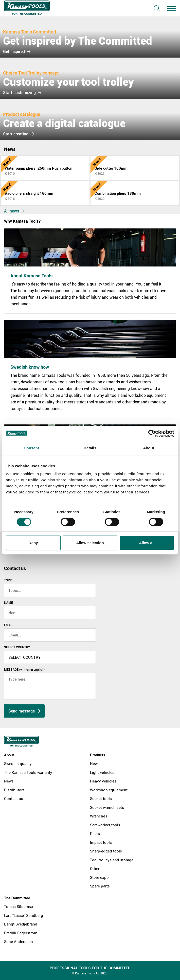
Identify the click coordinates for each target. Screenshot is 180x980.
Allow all (147, 543)
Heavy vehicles (103, 781)
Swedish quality (18, 763)
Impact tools (101, 842)
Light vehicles (102, 772)
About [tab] (149, 448)
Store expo (99, 877)
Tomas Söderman (19, 906)
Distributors (14, 790)
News (9, 781)
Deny (33, 543)
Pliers (95, 833)
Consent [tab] (31, 448)
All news (14, 211)
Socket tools (101, 798)
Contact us (14, 798)
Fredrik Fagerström (21, 933)
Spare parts (100, 886)
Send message (24, 711)
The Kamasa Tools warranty (28, 772)
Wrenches (99, 816)
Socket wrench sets (107, 807)
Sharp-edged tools (106, 851)
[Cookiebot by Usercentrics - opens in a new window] (152, 433)
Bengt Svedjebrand (21, 924)
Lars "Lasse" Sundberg (24, 915)
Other (95, 868)
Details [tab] (90, 448)
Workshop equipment (109, 790)
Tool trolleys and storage (112, 860)
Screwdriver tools (105, 825)
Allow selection (90, 543)
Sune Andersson (19, 941)
